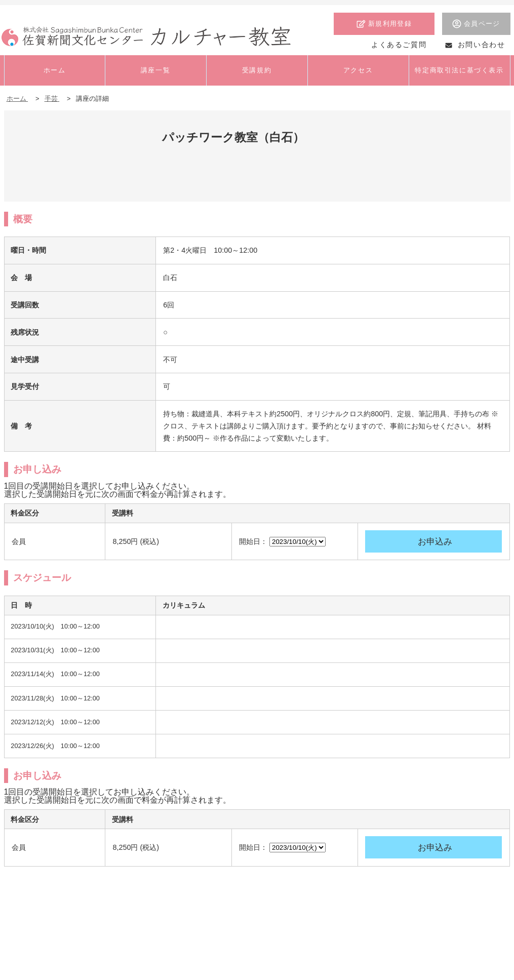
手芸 (52, 99)
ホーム (17, 99)
